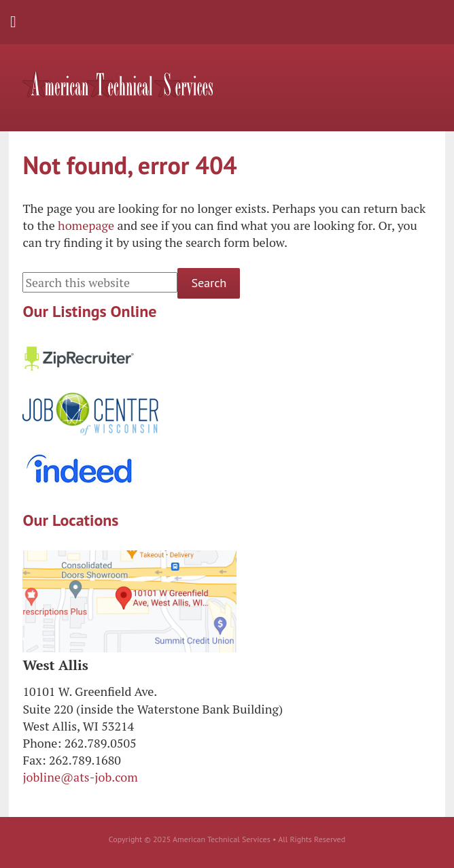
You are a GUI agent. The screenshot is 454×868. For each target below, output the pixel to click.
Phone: (42, 743)
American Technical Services (118, 84)
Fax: (34, 760)
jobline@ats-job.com (80, 777)
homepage (86, 225)
